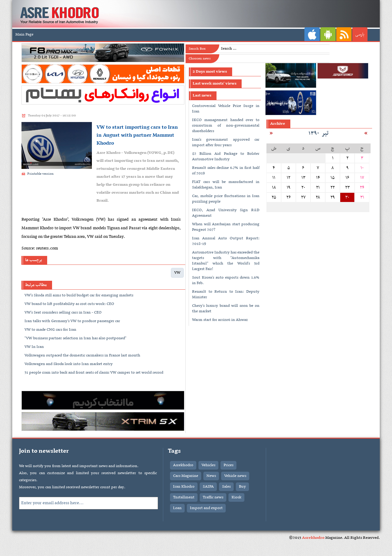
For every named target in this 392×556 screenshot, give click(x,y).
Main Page (24, 34)
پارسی (360, 34)
